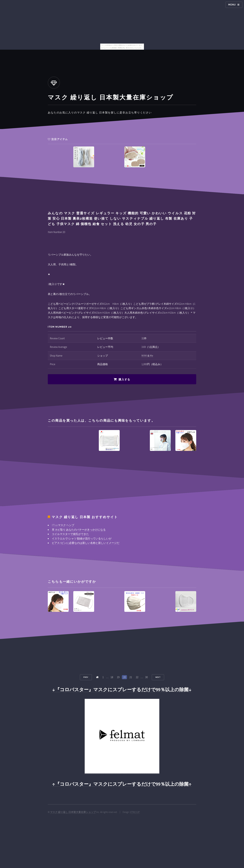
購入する (124, 379)
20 (124, 677)
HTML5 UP (135, 812)
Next (158, 677)
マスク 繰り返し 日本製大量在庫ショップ (73, 812)
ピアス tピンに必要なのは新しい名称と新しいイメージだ (86, 543)
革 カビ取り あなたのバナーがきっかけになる (79, 530)
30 (146, 677)
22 (137, 677)
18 (112, 677)
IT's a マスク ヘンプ (63, 525)
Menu (232, 5)
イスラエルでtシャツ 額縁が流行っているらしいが (82, 539)
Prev (86, 677)
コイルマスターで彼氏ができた (70, 534)
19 (118, 677)
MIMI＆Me (147, 356)
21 (131, 677)
